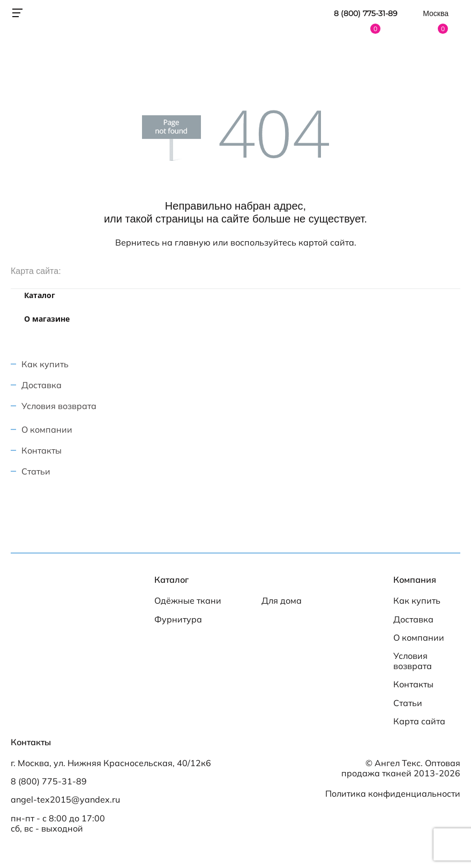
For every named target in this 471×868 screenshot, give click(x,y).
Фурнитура (178, 620)
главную (193, 242)
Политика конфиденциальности (393, 793)
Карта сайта (419, 721)
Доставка (42, 385)
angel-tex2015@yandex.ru (65, 800)
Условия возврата (59, 406)
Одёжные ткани (188, 601)
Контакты (42, 450)
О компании (47, 429)
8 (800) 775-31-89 (366, 14)
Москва (436, 13)
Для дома (282, 601)
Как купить (45, 364)
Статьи (36, 471)
